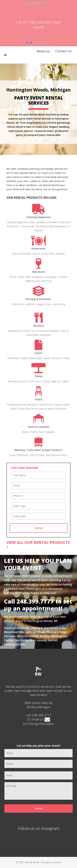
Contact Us (64, 51)
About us (43, 51)
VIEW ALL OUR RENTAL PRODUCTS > (38, 545)
